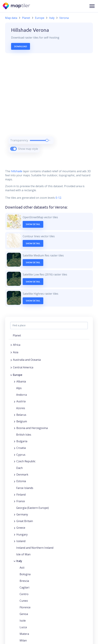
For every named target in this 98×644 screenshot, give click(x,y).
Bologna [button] (25, 574)
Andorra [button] (21, 395)
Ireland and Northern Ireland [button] (35, 548)
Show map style (28, 149)
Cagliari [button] (24, 587)
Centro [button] (24, 594)
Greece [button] (21, 528)
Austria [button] (21, 401)
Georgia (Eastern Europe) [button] (32, 508)
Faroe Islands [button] (25, 488)
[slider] (47, 140)
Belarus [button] (21, 415)
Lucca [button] (23, 627)
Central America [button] (23, 367)
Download (21, 46)
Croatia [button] (21, 448)
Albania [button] (21, 381)
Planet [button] (17, 335)
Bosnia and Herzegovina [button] (32, 428)
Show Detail (33, 224)
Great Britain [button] (25, 521)
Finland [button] (21, 495)
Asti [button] (22, 568)
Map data (11, 18)
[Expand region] (11, 345)
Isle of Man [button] (23, 554)
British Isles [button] (24, 435)
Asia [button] (16, 352)
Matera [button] (24, 634)
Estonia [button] (21, 481)
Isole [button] (23, 621)
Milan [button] (23, 640)
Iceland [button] (21, 541)
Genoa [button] (24, 614)
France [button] (21, 501)
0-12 (58, 198)
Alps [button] (19, 388)
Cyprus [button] (21, 455)
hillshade (17, 171)
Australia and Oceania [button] (27, 360)
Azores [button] (21, 408)
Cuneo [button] (24, 601)
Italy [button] (19, 561)
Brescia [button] (24, 581)
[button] (92, 6)
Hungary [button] (22, 534)
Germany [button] (22, 514)
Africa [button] (17, 345)
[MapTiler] (17, 6)
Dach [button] (19, 468)
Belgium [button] (22, 421)
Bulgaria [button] (22, 441)
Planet (26, 18)
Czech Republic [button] (26, 461)
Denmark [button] (22, 475)
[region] (49, 107)
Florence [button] (25, 607)
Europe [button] (18, 375)
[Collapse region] (11, 375)
